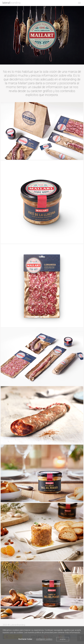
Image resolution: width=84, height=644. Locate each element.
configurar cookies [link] (44, 639)
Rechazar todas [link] (25, 639)
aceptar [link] (63, 639)
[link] (11, 3)
